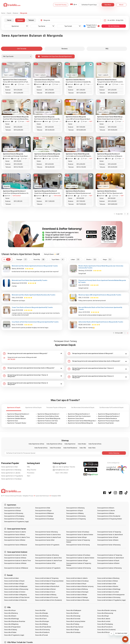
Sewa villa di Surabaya (73, 632)
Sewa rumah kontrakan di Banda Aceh (47, 586)
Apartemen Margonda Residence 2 (18, 414)
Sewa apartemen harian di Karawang (109, 545)
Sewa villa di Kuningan (42, 621)
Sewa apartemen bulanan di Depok (108, 561)
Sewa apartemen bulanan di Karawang (109, 568)
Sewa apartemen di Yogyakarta (12, 476)
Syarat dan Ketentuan (42, 496)
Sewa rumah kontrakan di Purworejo (47, 597)
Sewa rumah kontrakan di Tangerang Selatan (49, 581)
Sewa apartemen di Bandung (11, 470)
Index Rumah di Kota (95, 444)
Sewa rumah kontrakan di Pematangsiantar (111, 595)
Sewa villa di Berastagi (73, 616)
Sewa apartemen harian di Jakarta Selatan (80, 535)
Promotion (31, 473)
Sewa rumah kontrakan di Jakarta (77, 578)
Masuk (121, 5)
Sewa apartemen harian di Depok (108, 537)
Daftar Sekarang (114, 453)
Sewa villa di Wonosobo (105, 632)
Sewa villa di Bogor (103, 616)
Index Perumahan (55, 448)
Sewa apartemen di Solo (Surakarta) (109, 516)
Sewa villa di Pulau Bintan (43, 627)
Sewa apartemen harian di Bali (45, 540)
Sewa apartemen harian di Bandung (46, 532)
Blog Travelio (32, 470)
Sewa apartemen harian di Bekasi (15, 535)
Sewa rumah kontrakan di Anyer (76, 584)
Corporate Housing (61, 5)
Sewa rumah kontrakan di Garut (45, 592)
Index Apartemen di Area (54, 444)
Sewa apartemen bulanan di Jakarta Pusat (49, 561)
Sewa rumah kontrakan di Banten (108, 586)
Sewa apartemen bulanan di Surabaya (78, 555)
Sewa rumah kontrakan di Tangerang (47, 578)
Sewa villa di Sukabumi (42, 632)
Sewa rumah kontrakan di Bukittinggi (109, 589)
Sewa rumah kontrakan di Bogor (14, 584)
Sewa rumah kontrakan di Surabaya (78, 581)
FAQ (28, 467)
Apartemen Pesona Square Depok (109, 421)
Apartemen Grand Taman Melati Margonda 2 (82, 421)
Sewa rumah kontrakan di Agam (45, 584)
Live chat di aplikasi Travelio (64, 467)
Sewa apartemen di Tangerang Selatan (110, 519)
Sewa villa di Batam (10, 616)
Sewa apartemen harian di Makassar (16, 545)
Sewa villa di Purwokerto (105, 627)
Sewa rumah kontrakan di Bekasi (108, 581)
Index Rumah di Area (41, 448)
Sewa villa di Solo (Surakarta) (106, 630)
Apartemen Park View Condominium (79, 416)
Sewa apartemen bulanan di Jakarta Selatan (80, 558)
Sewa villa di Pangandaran (12, 627)
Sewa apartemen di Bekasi (13, 511)
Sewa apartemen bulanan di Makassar (16, 568)
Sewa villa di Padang (73, 624)
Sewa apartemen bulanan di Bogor (77, 561)
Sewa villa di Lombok (104, 621)
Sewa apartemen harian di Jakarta (15, 532)
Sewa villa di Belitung (42, 616)
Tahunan (31, 20)
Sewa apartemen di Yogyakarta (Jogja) (16, 522)
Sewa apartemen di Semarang (76, 516)
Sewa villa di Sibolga (73, 630)
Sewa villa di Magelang (11, 624)
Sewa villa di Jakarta (104, 619)
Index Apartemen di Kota (36, 444)
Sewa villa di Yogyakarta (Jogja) (14, 635)
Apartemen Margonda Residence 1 (109, 416)
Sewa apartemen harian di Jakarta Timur (17, 537)
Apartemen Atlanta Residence (108, 418)
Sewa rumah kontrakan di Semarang (109, 597)
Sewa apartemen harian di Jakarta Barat (110, 535)
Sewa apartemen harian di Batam (108, 540)
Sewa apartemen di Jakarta (11, 473)
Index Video (92, 448)
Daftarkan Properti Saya (89, 5)
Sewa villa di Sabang (11, 630)
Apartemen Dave (13, 421)
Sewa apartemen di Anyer (12, 508)
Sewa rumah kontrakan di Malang (46, 595)
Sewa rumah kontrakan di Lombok (108, 592)
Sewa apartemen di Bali (10, 467)
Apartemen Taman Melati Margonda (49, 418)
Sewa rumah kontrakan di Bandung (108, 578)
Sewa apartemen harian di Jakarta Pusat (48, 537)
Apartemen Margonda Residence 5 (48, 414)
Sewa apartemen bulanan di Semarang (79, 568)
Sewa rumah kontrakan (12, 578)
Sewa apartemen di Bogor (43, 511)
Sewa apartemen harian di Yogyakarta (47, 545)
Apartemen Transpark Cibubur (17, 423)
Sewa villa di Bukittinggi (11, 619)
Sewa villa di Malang (42, 624)
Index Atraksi (82, 444)
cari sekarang (114, 26)
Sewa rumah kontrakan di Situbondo (16, 600)
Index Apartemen (70, 444)
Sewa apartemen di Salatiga (44, 516)
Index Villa (83, 448)
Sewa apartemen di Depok (75, 511)
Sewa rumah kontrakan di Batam (45, 589)
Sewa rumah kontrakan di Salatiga (77, 597)
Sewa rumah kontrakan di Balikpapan (16, 586)
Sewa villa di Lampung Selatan (76, 621)
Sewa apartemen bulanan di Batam (108, 563)
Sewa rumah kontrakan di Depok (14, 581)
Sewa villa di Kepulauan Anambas (15, 621)
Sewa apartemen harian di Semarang (78, 545)
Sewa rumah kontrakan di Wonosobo (78, 600)
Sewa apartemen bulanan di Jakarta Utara (48, 558)
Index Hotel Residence (70, 448)
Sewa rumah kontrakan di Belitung (77, 589)
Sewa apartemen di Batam (106, 508)
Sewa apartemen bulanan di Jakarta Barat (111, 558)
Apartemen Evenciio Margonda (47, 423)
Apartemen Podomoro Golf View (48, 421)
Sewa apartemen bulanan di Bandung (47, 555)
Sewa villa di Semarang (42, 630)
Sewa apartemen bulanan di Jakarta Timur (18, 561)
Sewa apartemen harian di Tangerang (109, 532)
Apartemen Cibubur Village (16, 416)
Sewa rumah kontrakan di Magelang (16, 595)
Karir (29, 476)
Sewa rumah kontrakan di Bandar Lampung (80, 586)
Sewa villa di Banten (73, 613)
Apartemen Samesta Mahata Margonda (80, 423)
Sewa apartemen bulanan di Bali (45, 563)
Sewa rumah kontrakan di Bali (107, 584)
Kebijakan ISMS (56, 496)
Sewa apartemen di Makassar (45, 513)
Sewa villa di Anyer (10, 610)
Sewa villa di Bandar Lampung (107, 610)
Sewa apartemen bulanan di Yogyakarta (48, 568)
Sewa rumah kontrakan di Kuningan (77, 592)
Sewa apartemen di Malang (75, 513)
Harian (9, 20)
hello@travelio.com (61, 470)
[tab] (33, 354)
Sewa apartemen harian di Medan (15, 540)
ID (74, 5)
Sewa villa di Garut (41, 619)
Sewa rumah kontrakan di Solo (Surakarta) (49, 600)
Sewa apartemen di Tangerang (76, 519)
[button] (33, 354)
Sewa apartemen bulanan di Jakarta (16, 555)
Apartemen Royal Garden (106, 423)
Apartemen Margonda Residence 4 (109, 414)
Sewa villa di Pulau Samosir (75, 627)
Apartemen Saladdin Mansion (17, 418)
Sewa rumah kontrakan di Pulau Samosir (17, 597)
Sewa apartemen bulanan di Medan (15, 563)
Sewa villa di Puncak (42, 635)
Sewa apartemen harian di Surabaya (78, 532)
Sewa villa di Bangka (42, 613)
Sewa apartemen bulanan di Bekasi (15, 558)
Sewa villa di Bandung (11, 613)
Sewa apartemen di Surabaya (11, 479)
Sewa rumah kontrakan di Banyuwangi (16, 589)
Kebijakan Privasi (28, 496)
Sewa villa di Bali (40, 610)
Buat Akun (108, 5)
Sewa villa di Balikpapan (74, 610)
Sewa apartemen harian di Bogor (77, 537)
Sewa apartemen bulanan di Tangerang (110, 555)
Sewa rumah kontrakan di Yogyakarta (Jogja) (111, 600)
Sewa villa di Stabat (10, 632)
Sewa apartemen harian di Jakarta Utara (48, 535)
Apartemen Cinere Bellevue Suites (48, 416)
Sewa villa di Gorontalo (73, 619)
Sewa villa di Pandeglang (105, 624)
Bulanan (20, 20)
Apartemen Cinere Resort (76, 418)
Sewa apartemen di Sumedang (14, 519)
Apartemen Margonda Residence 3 (79, 414)
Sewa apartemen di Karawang (14, 513)
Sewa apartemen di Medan (106, 513)
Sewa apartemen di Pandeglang (14, 516)
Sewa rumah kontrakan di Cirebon (15, 592)
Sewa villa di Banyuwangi (105, 613)
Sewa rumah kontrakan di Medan (77, 595)
